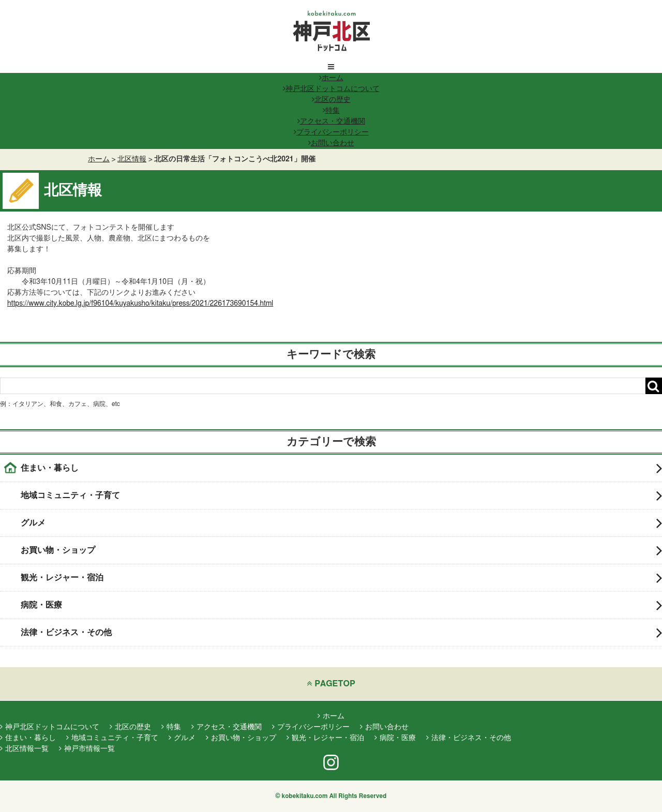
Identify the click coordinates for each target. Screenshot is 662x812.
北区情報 (132, 159)
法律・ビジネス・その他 (341, 633)
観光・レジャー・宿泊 (341, 578)
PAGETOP (331, 683)
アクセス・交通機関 (331, 122)
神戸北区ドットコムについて (331, 89)
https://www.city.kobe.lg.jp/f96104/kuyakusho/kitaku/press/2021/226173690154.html (140, 304)
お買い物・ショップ (341, 550)
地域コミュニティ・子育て (341, 495)
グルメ (341, 523)
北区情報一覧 (24, 749)
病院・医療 (341, 605)
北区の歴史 (331, 100)
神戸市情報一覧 (87, 749)
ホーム (331, 78)
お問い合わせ (331, 143)
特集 (331, 111)
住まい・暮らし (341, 468)
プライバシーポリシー (331, 132)
